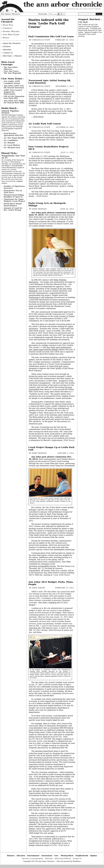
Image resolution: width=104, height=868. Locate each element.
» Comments (7, 28)
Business (11, 856)
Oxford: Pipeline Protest (10, 112)
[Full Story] (69, 73)
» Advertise (6, 50)
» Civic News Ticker (10, 35)
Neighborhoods (82, 856)
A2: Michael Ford (12, 148)
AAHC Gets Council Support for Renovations (13, 92)
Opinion (94, 856)
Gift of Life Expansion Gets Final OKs (14, 97)
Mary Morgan (39, 209)
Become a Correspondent (33, 859)
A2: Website (9, 143)
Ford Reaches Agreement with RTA (14, 134)
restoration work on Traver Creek (60, 137)
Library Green (61, 404)
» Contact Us (7, 53)
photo (88, 32)
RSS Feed (59, 859)
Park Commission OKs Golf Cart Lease (51, 36)
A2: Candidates (11, 140)
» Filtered (17, 56)
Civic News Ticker (12, 79)
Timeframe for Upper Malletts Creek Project (14, 200)
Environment (47, 856)
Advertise (49, 859)
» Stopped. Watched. (10, 31)
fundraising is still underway (41, 297)
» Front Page (7, 25)
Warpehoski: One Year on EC (13, 157)
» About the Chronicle (11, 43)
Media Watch (9, 108)
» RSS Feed (6, 56)
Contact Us (77, 859)
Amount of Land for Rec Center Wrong (13, 209)
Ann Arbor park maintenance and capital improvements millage (50, 349)
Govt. (56, 856)
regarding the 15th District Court (43, 628)
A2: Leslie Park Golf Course (45, 124)
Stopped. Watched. (89, 19)
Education (21, 856)
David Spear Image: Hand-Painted (13, 205)
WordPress (77, 861)
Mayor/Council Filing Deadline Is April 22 (14, 196)
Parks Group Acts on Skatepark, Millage (47, 204)
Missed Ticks (9, 153)
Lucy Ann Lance (11, 71)
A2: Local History (12, 145)
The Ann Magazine (13, 73)
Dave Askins (39, 588)
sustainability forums (47, 566)
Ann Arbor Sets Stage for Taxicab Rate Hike (14, 102)
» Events (5, 38)
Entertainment (33, 856)
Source (60, 140)
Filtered (67, 859)
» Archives (6, 46)
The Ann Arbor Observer (11, 68)
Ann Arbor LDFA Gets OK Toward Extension (14, 87)
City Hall (83, 22)
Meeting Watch (67, 856)
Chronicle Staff (41, 40)
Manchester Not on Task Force (13, 192)
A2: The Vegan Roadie (14, 138)
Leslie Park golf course (65, 133)
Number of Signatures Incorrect (14, 187)
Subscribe (43, 14)
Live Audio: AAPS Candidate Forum (12, 82)
